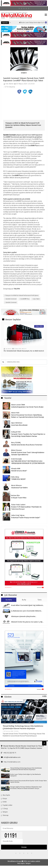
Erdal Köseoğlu (16, 459)
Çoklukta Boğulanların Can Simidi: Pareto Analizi (27, 407)
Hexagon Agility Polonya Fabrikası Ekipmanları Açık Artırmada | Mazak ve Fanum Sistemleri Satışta (26, 788)
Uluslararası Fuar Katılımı (19, 488)
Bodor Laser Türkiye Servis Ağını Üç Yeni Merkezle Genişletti (25, 775)
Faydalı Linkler (8, 805)
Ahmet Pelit (15, 413)
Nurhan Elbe (15, 496)
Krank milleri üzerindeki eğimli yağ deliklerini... (27, 605)
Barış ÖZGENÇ (16, 443)
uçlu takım (36, 299)
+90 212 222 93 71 (9, 753)
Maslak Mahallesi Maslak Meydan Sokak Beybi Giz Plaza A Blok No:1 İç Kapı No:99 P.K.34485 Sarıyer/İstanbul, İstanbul (22, 747)
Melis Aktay (15, 477)
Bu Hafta (9, 600)
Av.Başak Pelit (16, 432)
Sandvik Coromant (9, 135)
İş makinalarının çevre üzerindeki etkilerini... (27, 611)
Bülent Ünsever (16, 450)
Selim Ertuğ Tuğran (18, 515)
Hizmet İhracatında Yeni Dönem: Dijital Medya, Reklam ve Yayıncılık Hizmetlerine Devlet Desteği (27, 416)
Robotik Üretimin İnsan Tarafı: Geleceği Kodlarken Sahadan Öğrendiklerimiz (28, 454)
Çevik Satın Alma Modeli (19, 425)
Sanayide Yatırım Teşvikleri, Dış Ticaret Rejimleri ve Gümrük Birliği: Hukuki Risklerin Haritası (28, 435)
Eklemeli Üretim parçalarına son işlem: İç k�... (27, 622)
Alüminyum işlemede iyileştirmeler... (24, 616)
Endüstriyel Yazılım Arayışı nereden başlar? (26, 518)
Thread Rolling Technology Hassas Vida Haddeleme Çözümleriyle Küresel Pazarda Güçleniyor (23, 727)
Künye (5, 799)
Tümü (40, 600)
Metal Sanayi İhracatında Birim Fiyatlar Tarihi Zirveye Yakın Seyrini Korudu (28, 781)
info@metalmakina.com (11, 757)
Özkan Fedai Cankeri (18, 505)
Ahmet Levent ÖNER (18, 405)
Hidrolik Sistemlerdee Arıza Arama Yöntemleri (27, 445)
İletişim (5, 812)
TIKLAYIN (17, 289)
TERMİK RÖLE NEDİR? (18, 479)
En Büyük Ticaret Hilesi (19, 498)
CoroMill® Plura (33, 146)
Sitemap (6, 815)
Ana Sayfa (6, 795)
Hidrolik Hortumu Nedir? (19, 471)
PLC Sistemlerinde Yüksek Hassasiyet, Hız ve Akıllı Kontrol (24, 351)
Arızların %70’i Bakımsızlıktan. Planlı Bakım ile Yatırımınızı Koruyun (26, 508)
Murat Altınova (16, 485)
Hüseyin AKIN (16, 469)
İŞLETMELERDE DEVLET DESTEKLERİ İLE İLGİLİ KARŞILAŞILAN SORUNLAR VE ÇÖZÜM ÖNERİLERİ (28, 462)
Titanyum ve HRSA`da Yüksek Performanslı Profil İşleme (22, 295)
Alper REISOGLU (17, 423)
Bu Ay (24, 600)
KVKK (5, 802)
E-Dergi (5, 809)
